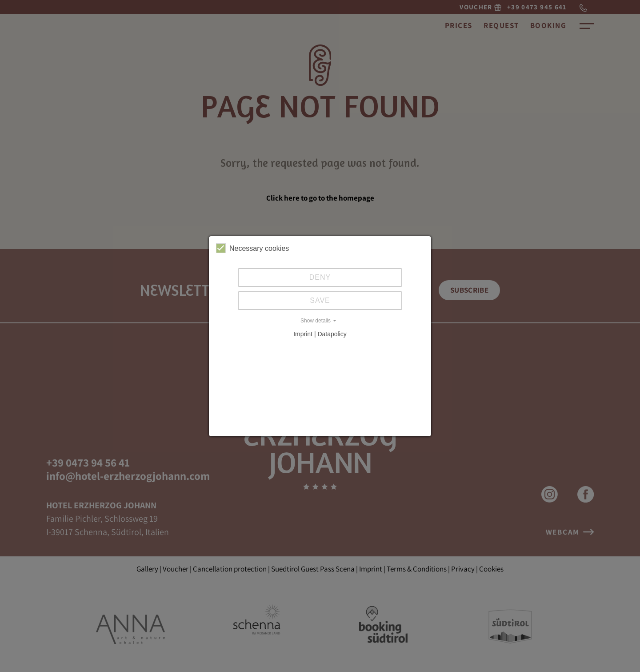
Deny (320, 277)
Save (320, 300)
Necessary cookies (252, 248)
